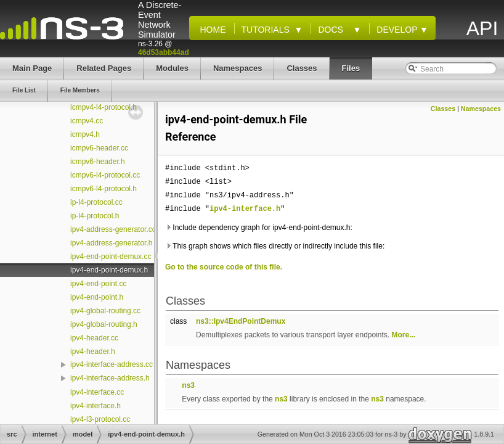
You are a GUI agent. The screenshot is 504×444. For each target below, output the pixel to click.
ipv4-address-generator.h (111, 243)
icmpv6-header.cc (99, 148)
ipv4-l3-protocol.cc (100, 419)
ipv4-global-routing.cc (105, 311)
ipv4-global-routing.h (104, 324)
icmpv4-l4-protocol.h (104, 107)
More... (404, 335)
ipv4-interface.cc (97, 392)
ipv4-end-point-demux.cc (111, 257)
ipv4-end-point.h (97, 297)
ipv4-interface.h (96, 406)
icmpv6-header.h (98, 162)
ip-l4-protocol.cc (96, 202)
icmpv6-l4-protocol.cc (105, 175)
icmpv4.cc (87, 121)
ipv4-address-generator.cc (113, 229)
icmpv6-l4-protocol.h (104, 189)
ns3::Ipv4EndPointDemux (241, 321)
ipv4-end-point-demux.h (109, 270)
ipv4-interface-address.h (110, 378)
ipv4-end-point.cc (98, 284)
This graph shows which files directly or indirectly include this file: (275, 246)
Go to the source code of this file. (224, 267)
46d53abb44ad (164, 52)
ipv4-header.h (93, 351)
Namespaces (481, 109)
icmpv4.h (85, 134)
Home (211, 30)
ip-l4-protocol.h (95, 216)
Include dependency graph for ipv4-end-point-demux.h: (259, 228)
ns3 (188, 385)
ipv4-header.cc (94, 338)
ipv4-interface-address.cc (112, 364)
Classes (443, 109)
